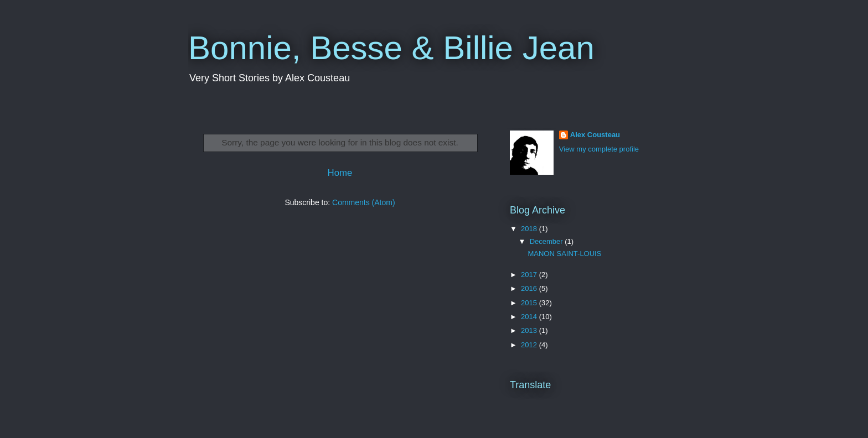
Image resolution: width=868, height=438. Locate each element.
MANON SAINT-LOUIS (564, 254)
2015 (530, 303)
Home (340, 173)
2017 (530, 275)
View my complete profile (599, 149)
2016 (530, 288)
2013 (530, 330)
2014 (530, 317)
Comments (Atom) (364, 202)
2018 (530, 229)
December (547, 241)
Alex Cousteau (595, 135)
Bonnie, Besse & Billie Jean (391, 48)
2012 (530, 345)
